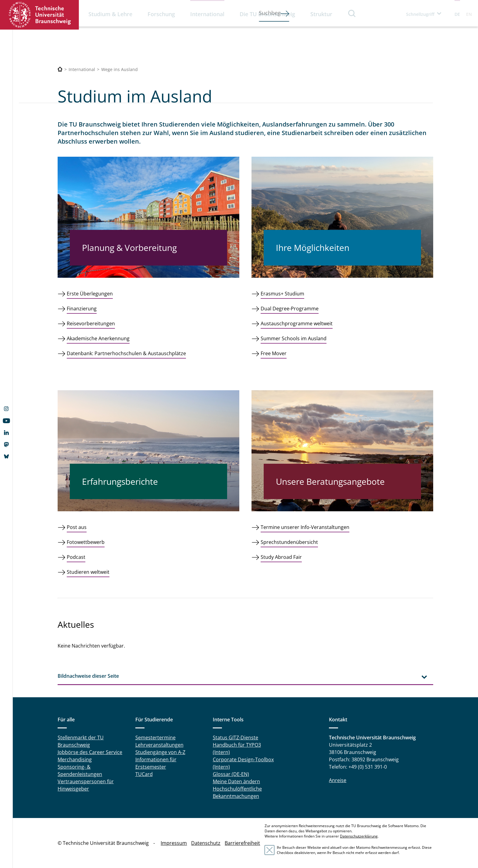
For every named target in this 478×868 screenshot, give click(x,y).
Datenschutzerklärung (359, 836)
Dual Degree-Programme (290, 309)
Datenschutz (206, 843)
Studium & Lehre (110, 14)
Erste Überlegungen (90, 294)
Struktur (321, 14)
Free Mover (274, 353)
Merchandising (75, 759)
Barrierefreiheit (242, 843)
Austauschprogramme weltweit (297, 323)
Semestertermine (155, 738)
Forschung (161, 14)
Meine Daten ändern (236, 781)
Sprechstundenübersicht (289, 542)
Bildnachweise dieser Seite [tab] (88, 676)
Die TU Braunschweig (267, 14)
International (207, 14)
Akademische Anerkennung (98, 338)
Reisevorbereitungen (91, 323)
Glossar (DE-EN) (231, 774)
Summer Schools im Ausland (294, 338)
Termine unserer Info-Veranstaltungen (305, 527)
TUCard (144, 774)
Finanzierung (82, 309)
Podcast (76, 557)
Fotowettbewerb (86, 542)
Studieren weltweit (88, 572)
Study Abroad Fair (281, 557)
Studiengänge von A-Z (160, 752)
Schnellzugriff (420, 14)
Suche (352, 13)
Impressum (174, 843)
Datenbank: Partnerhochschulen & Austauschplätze (126, 353)
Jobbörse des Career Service (90, 752)
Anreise (338, 780)
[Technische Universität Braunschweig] (60, 69)
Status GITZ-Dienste (235, 738)
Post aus (77, 527)
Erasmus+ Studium (282, 294)
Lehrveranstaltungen (159, 745)
